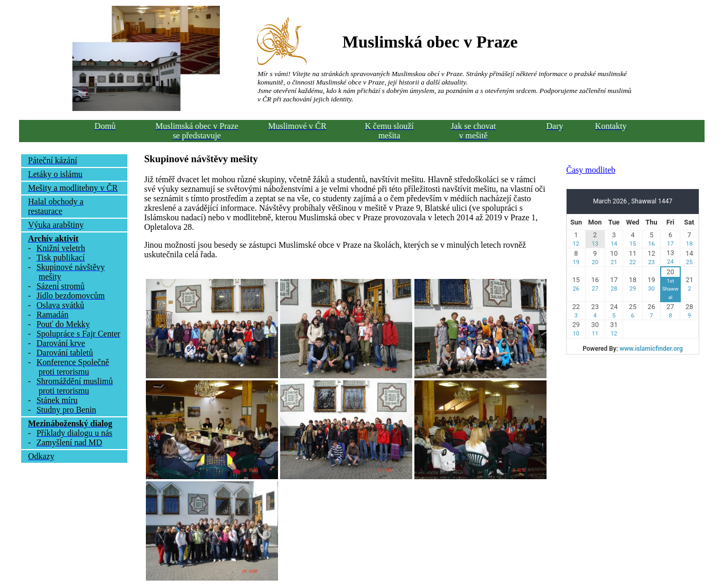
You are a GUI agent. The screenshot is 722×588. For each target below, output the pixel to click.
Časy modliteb (591, 170)
